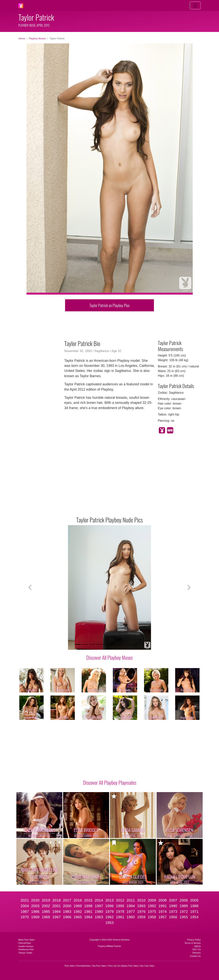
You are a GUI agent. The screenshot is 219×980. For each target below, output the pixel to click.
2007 (173, 900)
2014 (99, 900)
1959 (141, 917)
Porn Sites (70, 966)
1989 (184, 906)
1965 (78, 917)
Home (22, 38)
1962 (110, 917)
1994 (131, 906)
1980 (99, 912)
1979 (110, 912)
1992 (152, 906)
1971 (194, 912)
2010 (141, 900)
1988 (194, 906)
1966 (67, 917)
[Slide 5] (106, 644)
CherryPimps (25, 943)
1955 (184, 917)
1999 (78, 906)
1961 (120, 917)
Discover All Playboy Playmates (110, 782)
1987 (25, 912)
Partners (197, 953)
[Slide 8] (127, 644)
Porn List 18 (114, 966)
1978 (120, 912)
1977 (131, 912)
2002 (46, 906)
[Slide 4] (99, 644)
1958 (152, 917)
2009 (152, 900)
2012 (120, 900)
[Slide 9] (134, 644)
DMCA (197, 946)
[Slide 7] (120, 644)
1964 (88, 917)
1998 (88, 906)
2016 (78, 900)
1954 (194, 917)
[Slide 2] (85, 644)
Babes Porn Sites (130, 966)
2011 (131, 900)
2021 (25, 900)
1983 (67, 912)
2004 (25, 906)
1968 (46, 917)
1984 (57, 912)
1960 (131, 917)
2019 (46, 900)
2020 (35, 900)
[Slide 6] (113, 644)
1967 (57, 917)
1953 (110, 923)
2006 (184, 900)
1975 (152, 912)
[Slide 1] (78, 644)
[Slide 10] (141, 644)
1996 (110, 906)
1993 (141, 906)
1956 (173, 917)
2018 (57, 900)
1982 (78, 912)
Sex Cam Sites (147, 966)
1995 (120, 906)
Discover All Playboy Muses (109, 657)
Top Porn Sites (99, 966)
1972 (184, 912)
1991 (163, 906)
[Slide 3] (92, 644)
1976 (141, 912)
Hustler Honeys (26, 946)
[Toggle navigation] (195, 5)
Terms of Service (193, 943)
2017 (67, 900)
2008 (163, 900)
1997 (99, 906)
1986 (35, 912)
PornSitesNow (83, 966)
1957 (163, 917)
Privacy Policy (194, 940)
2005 (194, 900)
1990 (173, 906)
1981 (88, 912)
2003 (35, 906)
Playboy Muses (37, 38)
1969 (35, 917)
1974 (163, 912)
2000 (67, 906)
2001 (57, 906)
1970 (25, 917)
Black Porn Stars (26, 940)
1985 (46, 912)
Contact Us (195, 956)
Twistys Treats (25, 953)
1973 (173, 912)
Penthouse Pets (26, 949)
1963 (99, 917)
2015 (88, 900)
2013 (110, 900)
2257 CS (196, 949)
